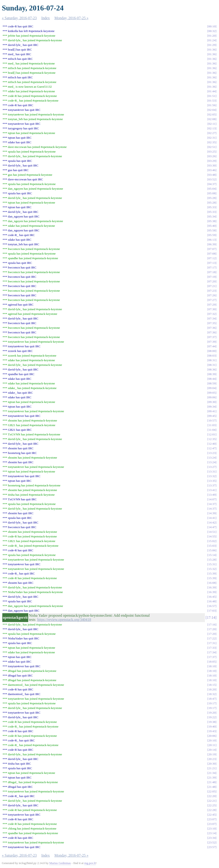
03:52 (212, 179)
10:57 (212, 420)
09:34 (212, 407)
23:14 (212, 833)
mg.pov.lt (90, 863)
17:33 (212, 648)
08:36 (212, 369)
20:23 (212, 759)
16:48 (212, 601)
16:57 (212, 606)
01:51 (212, 96)
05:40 (212, 226)
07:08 (212, 254)
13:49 (212, 495)
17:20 (212, 629)
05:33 (212, 207)
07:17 (212, 267)
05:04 (212, 189)
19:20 (212, 713)
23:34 (212, 838)
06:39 (212, 244)
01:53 (212, 101)
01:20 (212, 36)
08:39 (212, 374)
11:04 (212, 430)
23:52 (212, 842)
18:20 (212, 689)
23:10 (212, 828)
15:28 (212, 560)
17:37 (212, 657)
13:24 (212, 458)
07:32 (212, 314)
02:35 (212, 142)
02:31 (212, 138)
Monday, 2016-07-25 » (71, 18)
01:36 (212, 49)
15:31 (212, 564)
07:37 (212, 337)
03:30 (212, 165)
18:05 (212, 662)
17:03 (212, 611)
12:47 (212, 448)
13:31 (212, 471)
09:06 (212, 397)
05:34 (212, 216)
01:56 (212, 105)
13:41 (212, 490)
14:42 (212, 522)
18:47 (212, 699)
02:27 (212, 133)
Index (46, 18)
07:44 (212, 346)
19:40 (212, 726)
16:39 (212, 587)
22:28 (212, 810)
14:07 (212, 499)
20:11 (212, 745)
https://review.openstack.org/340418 (64, 620)
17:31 (212, 643)
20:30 (212, 764)
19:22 (212, 717)
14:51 (212, 532)
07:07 (212, 249)
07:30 (212, 309)
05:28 (212, 198)
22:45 (212, 815)
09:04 (212, 388)
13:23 (212, 453)
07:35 (212, 323)
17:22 (212, 638)
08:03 (212, 356)
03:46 (212, 170)
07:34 (212, 318)
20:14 (212, 750)
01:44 (212, 91)
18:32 (212, 694)
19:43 (212, 731)
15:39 (212, 573)
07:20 (212, 281)
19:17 (212, 703)
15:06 (212, 550)
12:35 (212, 439)
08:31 (212, 360)
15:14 (212, 555)
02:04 (212, 110)
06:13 (212, 240)
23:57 (212, 847)
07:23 (212, 291)
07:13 (212, 263)
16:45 (212, 597)
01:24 (212, 40)
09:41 (212, 411)
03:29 (212, 161)
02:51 (212, 147)
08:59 (212, 383)
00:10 (212, 26)
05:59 (212, 235)
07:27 (212, 300)
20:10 (212, 740)
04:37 (212, 184)
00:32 (212, 31)
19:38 (212, 722)
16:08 (212, 583)
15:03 (212, 546)
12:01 (212, 434)
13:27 (212, 467)
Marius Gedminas (60, 863)
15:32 (212, 569)
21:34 (212, 773)
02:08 (212, 119)
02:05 (212, 114)
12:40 (212, 444)
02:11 (212, 124)
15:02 (212, 541)
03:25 (212, 152)
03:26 (212, 156)
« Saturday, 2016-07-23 (19, 18)
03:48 (212, 175)
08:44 (212, 379)
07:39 (212, 342)
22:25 (212, 805)
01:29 (212, 45)
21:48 (212, 782)
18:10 (212, 666)
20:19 (212, 754)
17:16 (212, 624)
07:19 (212, 277)
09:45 (212, 416)
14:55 (212, 536)
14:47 (212, 527)
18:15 (212, 685)
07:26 (212, 295)
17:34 (212, 652)
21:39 (212, 777)
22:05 (212, 791)
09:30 (212, 402)
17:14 (211, 617)
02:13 (212, 128)
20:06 (212, 736)
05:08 (212, 193)
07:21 (212, 286)
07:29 (212, 305)
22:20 (212, 796)
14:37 (212, 504)
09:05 (212, 393)
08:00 (212, 351)
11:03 (212, 425)
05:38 (212, 221)
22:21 (212, 801)
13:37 (212, 485)
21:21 (212, 768)
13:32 (212, 476)
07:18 (212, 272)
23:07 (212, 819)
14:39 (212, 513)
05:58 (212, 230)
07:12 (212, 258)
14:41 (212, 518)
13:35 (212, 481)
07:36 (212, 328)
